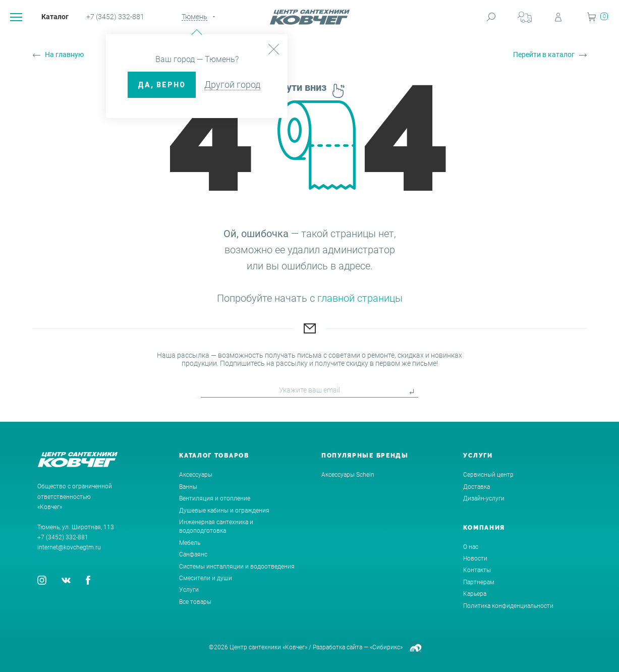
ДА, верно (162, 85)
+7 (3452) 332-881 (115, 17)
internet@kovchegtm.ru (69, 547)
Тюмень (194, 17)
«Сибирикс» (386, 647)
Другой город (232, 85)
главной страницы (360, 298)
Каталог (55, 17)
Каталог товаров (214, 456)
